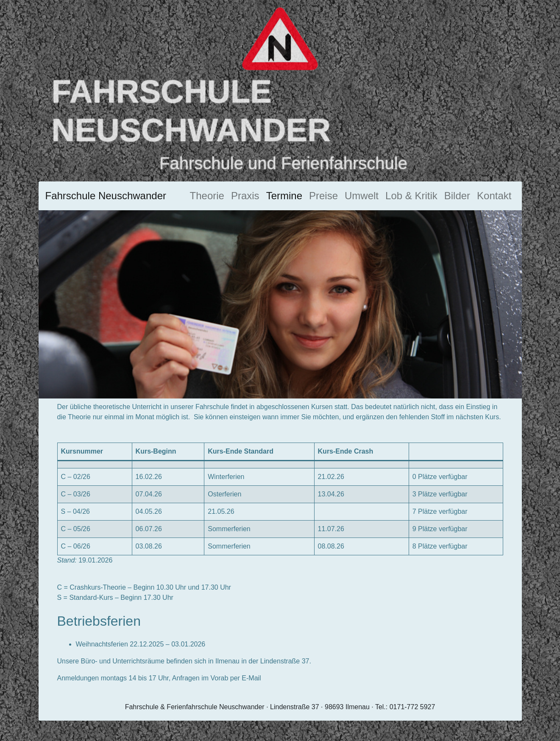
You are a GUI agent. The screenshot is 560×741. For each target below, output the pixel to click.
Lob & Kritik (411, 196)
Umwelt (362, 196)
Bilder (457, 196)
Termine (284, 196)
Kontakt (494, 196)
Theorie (207, 196)
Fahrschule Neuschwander (106, 196)
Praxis (245, 196)
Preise (323, 196)
